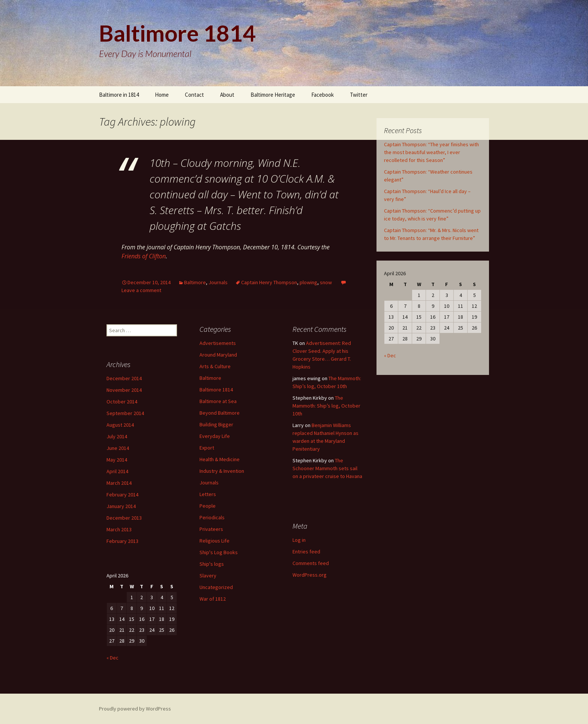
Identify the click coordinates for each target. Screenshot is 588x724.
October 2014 (122, 402)
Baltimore (195, 282)
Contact (194, 95)
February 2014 (122, 495)
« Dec (390, 355)
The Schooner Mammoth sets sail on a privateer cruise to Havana (327, 468)
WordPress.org (310, 575)
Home (162, 95)
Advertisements (218, 343)
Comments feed (311, 563)
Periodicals (212, 517)
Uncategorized (216, 587)
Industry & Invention (222, 471)
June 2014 (118, 448)
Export (207, 448)
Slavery (208, 576)
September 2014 (125, 413)
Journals (218, 282)
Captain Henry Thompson (269, 282)
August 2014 (120, 425)
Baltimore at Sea (218, 401)
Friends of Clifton (144, 256)
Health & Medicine (220, 459)
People (208, 506)
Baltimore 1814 (216, 390)
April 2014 (117, 471)
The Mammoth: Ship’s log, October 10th (326, 406)
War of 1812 (213, 599)
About (227, 95)
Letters (208, 494)
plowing (308, 282)
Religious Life (214, 541)
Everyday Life (215, 436)
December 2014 (124, 378)
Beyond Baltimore (220, 413)
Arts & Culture (215, 366)
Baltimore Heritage (273, 95)
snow (326, 282)
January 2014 (121, 506)
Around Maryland (218, 355)
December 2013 (124, 518)
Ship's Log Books (219, 552)
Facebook (322, 95)
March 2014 (119, 483)
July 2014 (117, 436)
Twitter (359, 95)
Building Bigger (216, 424)
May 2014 (117, 460)
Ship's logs (212, 564)
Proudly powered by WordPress (135, 709)
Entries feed (306, 552)
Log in (299, 540)
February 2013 (122, 541)
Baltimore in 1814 (119, 95)
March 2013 (119, 529)
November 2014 (124, 390)
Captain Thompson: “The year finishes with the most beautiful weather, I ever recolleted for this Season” (431, 152)
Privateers (211, 529)
